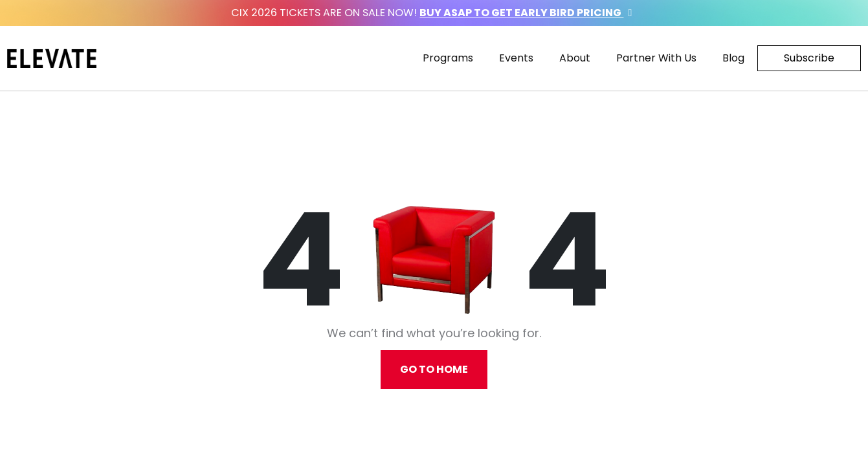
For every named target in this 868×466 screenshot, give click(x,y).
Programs (448, 58)
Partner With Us (656, 58)
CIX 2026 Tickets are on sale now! (434, 13)
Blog (733, 58)
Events (516, 58)
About (575, 58)
